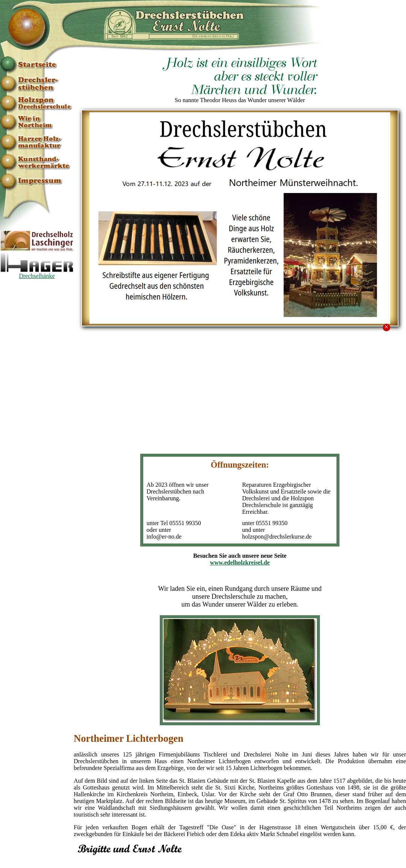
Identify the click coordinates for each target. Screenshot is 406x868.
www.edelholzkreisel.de (240, 562)
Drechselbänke (37, 273)
